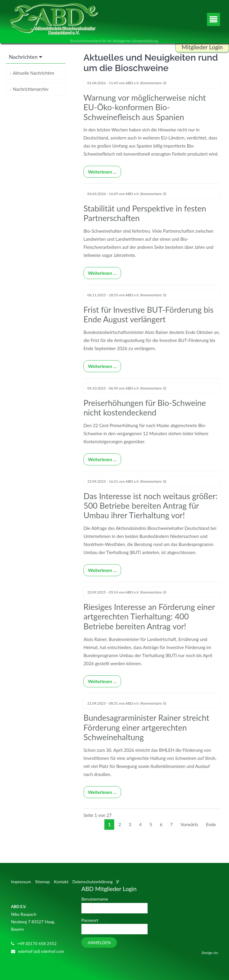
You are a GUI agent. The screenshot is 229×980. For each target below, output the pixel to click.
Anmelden (99, 943)
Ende (211, 824)
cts (216, 953)
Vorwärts (189, 824)
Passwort (90, 920)
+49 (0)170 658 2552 (37, 943)
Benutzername (95, 899)
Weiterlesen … (100, 170)
